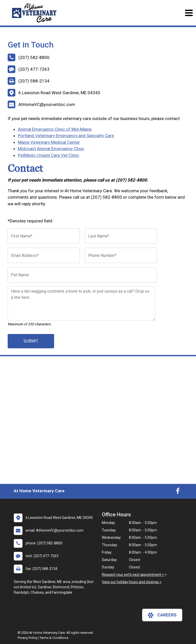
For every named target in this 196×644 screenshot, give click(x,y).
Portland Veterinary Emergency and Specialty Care (66, 136)
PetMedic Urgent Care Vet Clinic (48, 155)
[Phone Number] (121, 255)
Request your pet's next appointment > (133, 575)
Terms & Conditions (54, 638)
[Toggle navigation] (189, 13)
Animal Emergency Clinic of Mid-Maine (55, 129)
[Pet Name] (82, 275)
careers (162, 615)
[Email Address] (44, 255)
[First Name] (44, 236)
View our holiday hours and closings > (132, 582)
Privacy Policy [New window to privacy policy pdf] (27, 638)
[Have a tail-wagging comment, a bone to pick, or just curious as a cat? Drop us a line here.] (81, 304)
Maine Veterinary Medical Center (49, 142)
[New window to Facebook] (178, 492)
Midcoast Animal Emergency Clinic (51, 149)
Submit (31, 341)
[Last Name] (121, 236)
